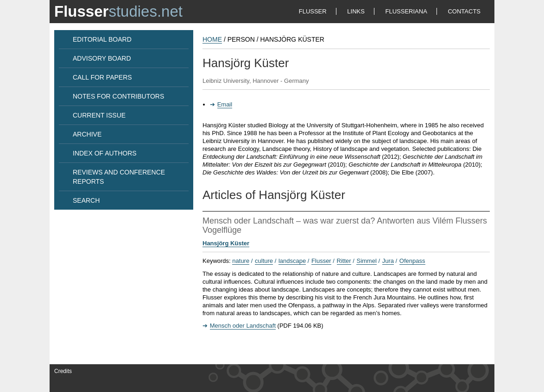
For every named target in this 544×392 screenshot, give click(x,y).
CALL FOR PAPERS (102, 77)
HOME (212, 39)
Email (225, 104)
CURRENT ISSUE (99, 115)
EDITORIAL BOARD (102, 39)
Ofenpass (412, 261)
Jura (388, 261)
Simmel (366, 261)
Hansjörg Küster (226, 243)
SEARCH (86, 200)
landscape (292, 261)
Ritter (344, 261)
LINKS (356, 11)
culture (264, 261)
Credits (63, 371)
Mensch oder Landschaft (243, 326)
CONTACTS (464, 11)
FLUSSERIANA (406, 11)
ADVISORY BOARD (102, 58)
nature (241, 261)
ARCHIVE (87, 134)
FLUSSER (313, 11)
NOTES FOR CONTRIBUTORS (118, 96)
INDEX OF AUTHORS (105, 153)
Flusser (321, 261)
